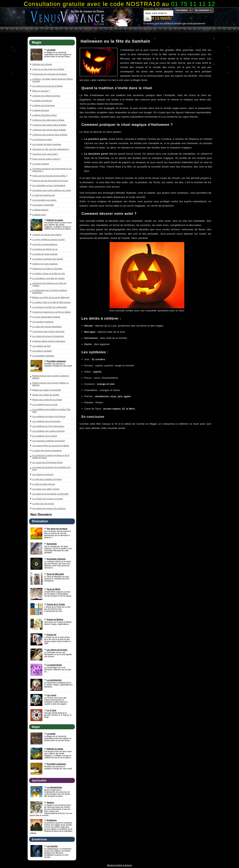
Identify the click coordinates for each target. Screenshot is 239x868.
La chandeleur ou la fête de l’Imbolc (49, 278)
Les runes (52, 695)
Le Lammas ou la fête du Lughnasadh (50, 307)
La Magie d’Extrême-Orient (45, 115)
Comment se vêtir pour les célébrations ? (51, 149)
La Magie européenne (42, 101)
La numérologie (54, 665)
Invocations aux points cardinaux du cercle (52, 190)
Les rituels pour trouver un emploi (48, 499)
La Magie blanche (40, 210)
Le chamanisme (54, 787)
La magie (51, 50)
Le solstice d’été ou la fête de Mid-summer (52, 302)
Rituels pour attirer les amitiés (46, 395)
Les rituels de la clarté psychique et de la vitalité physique (51, 456)
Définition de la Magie (42, 64)
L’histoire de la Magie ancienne (46, 96)
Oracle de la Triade (56, 604)
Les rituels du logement (43, 474)
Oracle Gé (52, 635)
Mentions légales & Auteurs (119, 865)
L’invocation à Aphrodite (43, 205)
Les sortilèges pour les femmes (46, 421)
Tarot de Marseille (55, 574)
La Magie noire (39, 215)
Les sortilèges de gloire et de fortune (49, 416)
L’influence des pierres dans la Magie (49, 130)
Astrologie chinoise (56, 559)
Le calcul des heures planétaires (47, 327)
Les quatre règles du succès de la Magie (51, 446)
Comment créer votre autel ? (45, 154)
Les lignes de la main (57, 650)
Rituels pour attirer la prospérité (47, 390)
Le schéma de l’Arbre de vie (45, 249)
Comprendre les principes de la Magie (50, 74)
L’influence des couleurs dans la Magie (50, 135)
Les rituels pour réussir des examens (49, 508)
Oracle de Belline (55, 619)
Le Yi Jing (51, 710)
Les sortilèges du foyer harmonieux (48, 426)
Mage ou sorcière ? (41, 91)
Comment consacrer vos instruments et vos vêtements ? (52, 170)
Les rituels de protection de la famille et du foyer (52, 468)
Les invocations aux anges (44, 200)
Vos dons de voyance (57, 529)
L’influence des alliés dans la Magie (48, 120)
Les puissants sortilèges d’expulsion (49, 441)
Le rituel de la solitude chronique (47, 479)
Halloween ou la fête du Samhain (47, 269)
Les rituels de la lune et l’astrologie (48, 336)
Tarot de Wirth (54, 589)
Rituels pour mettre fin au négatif (47, 400)
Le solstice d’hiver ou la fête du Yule (49, 273)
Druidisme (52, 820)
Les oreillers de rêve (42, 346)
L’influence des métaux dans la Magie (49, 125)
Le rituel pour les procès (43, 504)
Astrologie (52, 544)
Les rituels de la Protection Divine (48, 462)
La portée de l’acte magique (45, 254)
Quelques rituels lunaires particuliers (49, 341)
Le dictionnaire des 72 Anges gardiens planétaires (50, 291)
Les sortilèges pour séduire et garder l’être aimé (52, 410)
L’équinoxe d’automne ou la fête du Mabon (52, 312)
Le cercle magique (41, 164)
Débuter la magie (55, 220)
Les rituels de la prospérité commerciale (50, 494)
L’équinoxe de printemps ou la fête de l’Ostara (49, 284)
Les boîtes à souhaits (42, 351)
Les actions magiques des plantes (48, 259)
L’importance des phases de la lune (48, 331)
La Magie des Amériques (44, 105)
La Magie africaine (41, 110)
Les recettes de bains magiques (47, 144)
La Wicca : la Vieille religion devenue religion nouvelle (53, 80)
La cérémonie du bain (42, 139)
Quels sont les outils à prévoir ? (47, 159)
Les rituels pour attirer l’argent (46, 489)
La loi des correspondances (45, 244)
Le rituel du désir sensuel (44, 484)
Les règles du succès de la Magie (48, 86)
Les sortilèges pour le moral (45, 404)
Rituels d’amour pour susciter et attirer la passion (51, 377)
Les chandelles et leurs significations (49, 185)
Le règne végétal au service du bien (49, 239)
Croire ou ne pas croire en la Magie (48, 69)
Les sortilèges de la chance (45, 436)
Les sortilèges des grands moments (49, 431)
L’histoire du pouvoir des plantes (47, 235)
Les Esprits (52, 846)
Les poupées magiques (43, 322)
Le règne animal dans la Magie (46, 317)
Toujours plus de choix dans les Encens (50, 181)
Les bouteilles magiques (43, 356)
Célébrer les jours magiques (45, 264)
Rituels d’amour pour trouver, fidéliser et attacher (50, 384)
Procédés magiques (56, 361)
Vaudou (50, 802)
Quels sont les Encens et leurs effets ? (50, 176)
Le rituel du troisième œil (44, 195)
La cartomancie (54, 680)
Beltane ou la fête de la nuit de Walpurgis (51, 297)
